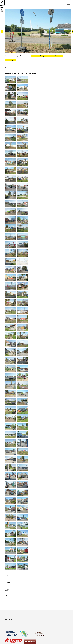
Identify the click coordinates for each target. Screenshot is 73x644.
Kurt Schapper (10, 60)
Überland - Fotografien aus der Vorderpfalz (47, 56)
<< (2, 32)
